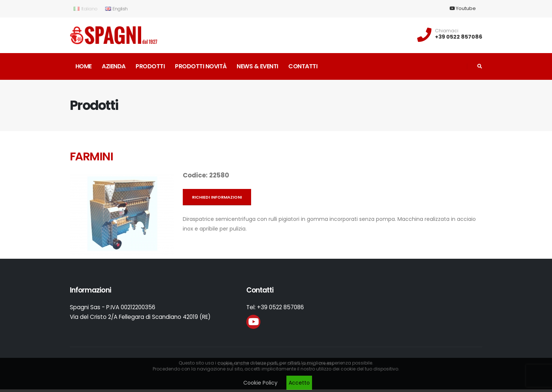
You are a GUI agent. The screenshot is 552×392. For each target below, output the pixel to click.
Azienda (114, 66)
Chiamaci (447, 31)
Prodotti (150, 66)
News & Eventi (257, 66)
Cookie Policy (260, 383)
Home (84, 66)
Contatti (303, 66)
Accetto (299, 383)
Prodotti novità (201, 66)
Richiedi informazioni (217, 197)
